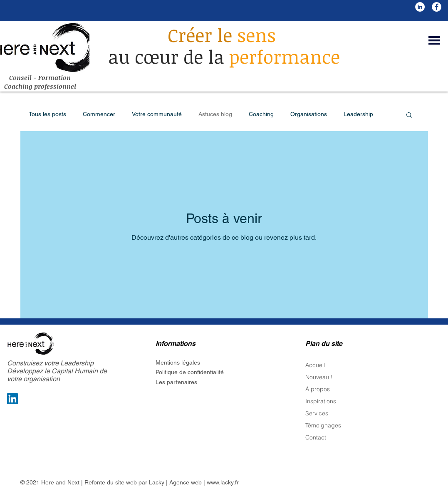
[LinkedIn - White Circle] (420, 7)
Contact (316, 437)
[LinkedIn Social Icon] (12, 399)
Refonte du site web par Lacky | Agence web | (146, 482)
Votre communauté (157, 114)
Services (317, 413)
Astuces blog (215, 114)
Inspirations (321, 401)
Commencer (99, 114)
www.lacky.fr (223, 482)
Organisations (309, 114)
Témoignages (323, 425)
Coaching (261, 114)
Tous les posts (47, 114)
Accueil (315, 365)
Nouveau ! (319, 377)
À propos (318, 389)
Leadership (358, 114)
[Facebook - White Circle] (437, 7)
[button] (434, 40)
